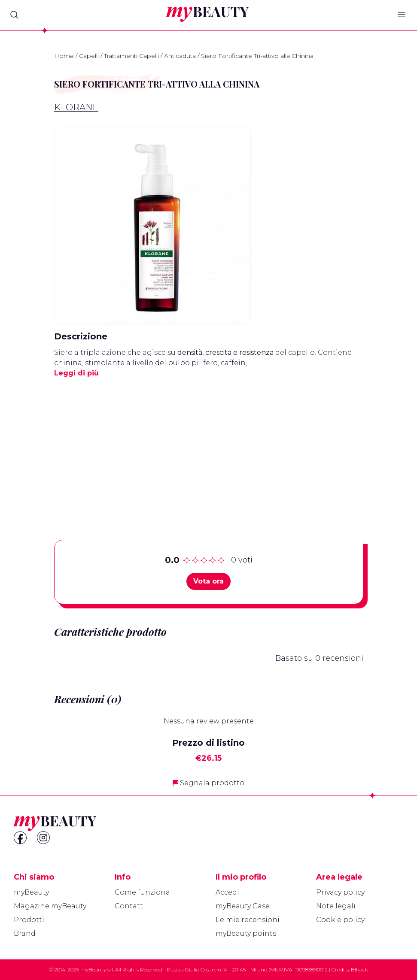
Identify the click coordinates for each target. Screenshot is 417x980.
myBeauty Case (243, 906)
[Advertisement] (209, 445)
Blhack (359, 969)
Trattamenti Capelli (131, 56)
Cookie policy (340, 920)
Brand (25, 933)
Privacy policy (340, 892)
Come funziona (142, 892)
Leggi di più (76, 373)
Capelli (89, 56)
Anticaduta (180, 56)
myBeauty (31, 892)
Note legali (336, 906)
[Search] (14, 15)
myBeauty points (246, 933)
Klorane (76, 107)
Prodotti (29, 920)
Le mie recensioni (248, 920)
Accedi (227, 892)
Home (64, 56)
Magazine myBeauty (50, 906)
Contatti (130, 906)
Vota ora (208, 581)
